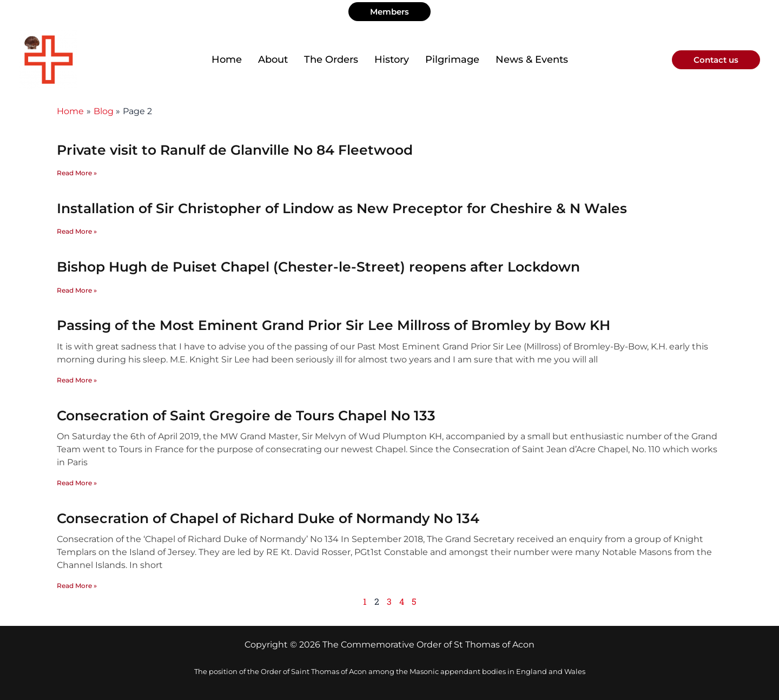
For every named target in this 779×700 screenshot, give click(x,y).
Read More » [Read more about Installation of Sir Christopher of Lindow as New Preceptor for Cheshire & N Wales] (77, 231)
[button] (389, 12)
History (392, 60)
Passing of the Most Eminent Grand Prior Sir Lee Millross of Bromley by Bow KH (334, 325)
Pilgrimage (452, 60)
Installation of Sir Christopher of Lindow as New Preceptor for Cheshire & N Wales (342, 208)
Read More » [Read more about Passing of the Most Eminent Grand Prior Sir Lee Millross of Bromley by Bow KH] (77, 380)
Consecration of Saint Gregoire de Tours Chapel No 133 (246, 415)
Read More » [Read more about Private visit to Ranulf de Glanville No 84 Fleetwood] (77, 173)
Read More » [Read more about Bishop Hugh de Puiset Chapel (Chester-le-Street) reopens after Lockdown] (77, 290)
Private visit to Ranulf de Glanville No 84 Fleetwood (235, 150)
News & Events (532, 60)
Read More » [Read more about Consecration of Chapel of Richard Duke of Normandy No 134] (77, 586)
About (273, 60)
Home (227, 60)
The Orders (331, 60)
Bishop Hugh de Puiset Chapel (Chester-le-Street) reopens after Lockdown (318, 267)
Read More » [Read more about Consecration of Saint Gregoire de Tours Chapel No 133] (77, 483)
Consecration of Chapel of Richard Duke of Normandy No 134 (268, 518)
